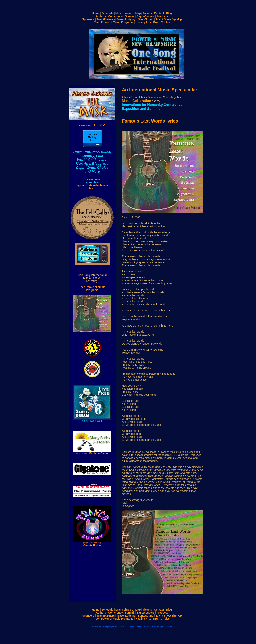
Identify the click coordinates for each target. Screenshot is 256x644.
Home (96, 13)
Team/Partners (105, 19)
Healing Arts (144, 22)
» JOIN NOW (95, 144)
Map (138, 13)
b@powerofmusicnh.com (92, 186)
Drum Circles (161, 22)
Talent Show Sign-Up (169, 19)
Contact (159, 13)
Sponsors (88, 19)
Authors (101, 16)
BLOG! (92, 125)
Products (162, 16)
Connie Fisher (92, 545)
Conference (115, 16)
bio (91, 189)
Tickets (147, 13)
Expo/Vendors (146, 16)
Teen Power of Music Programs (114, 22)
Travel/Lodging (126, 19)
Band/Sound (146, 19)
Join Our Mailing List (92, 137)
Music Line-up (125, 13)
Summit (130, 16)
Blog (169, 13)
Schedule (108, 13)
